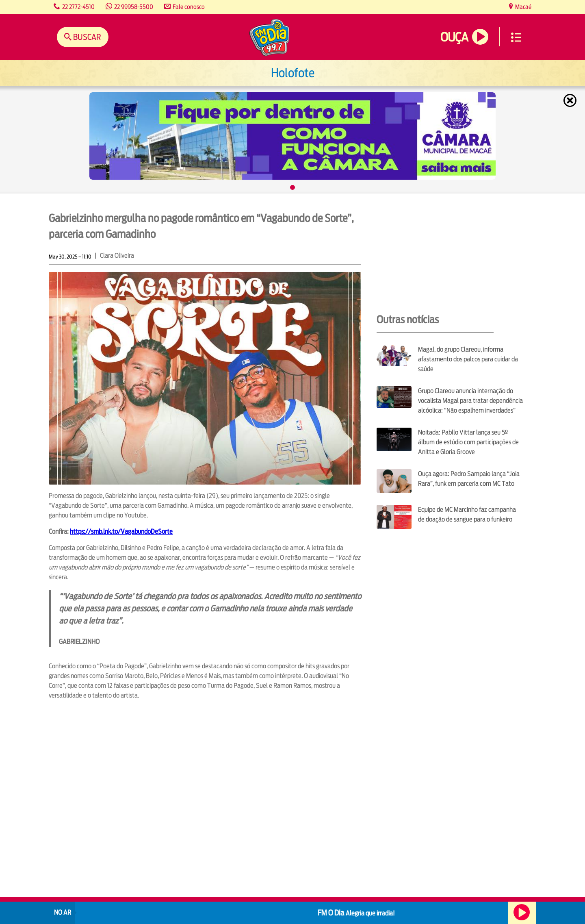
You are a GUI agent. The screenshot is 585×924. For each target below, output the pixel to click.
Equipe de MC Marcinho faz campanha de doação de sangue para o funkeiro (467, 514)
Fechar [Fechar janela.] (571, 100)
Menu (516, 37)
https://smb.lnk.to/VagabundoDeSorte (121, 532)
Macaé (523, 7)
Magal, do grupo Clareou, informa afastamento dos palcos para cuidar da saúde (468, 359)
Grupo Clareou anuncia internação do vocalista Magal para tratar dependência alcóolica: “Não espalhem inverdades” (470, 401)
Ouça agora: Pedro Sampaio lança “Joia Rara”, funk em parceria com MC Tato (469, 479)
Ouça (454, 37)
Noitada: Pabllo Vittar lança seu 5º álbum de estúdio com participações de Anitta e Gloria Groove (468, 442)
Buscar (86, 37)
